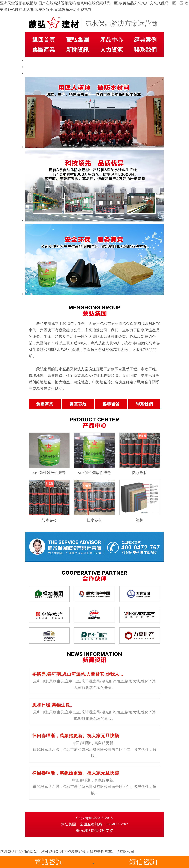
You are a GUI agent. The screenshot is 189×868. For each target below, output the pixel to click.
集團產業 (44, 50)
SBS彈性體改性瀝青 (49, 473)
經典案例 (145, 40)
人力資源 (112, 50)
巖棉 (140, 520)
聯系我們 (145, 50)
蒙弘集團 (78, 40)
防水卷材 (140, 473)
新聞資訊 (78, 50)
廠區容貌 (78, 404)
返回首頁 (44, 40)
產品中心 (112, 40)
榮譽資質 (111, 404)
